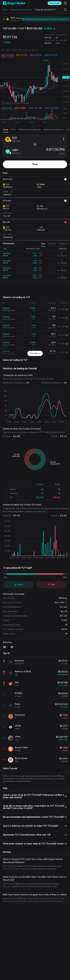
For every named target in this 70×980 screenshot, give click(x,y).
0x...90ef (60, 256)
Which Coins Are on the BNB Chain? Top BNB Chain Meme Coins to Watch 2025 (34, 876)
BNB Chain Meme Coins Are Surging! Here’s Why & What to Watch (31, 892)
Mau (51, 585)
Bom (19, 585)
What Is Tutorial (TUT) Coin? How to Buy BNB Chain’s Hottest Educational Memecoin (34, 858)
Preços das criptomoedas (19, 10)
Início (5, 10)
